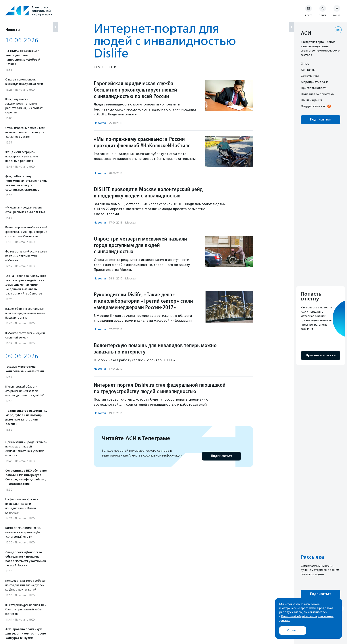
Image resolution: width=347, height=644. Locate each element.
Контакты (308, 70)
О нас (305, 63)
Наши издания (311, 100)
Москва (130, 223)
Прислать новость (314, 88)
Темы (98, 67)
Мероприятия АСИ (314, 82)
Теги (113, 67)
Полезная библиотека (317, 94)
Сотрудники (310, 76)
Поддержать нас (313, 106)
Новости (100, 123)
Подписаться (221, 456)
